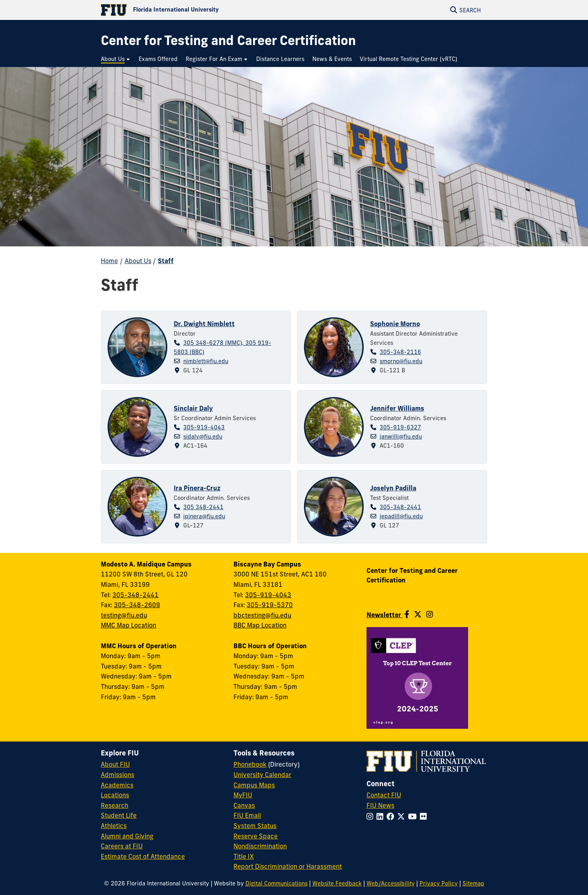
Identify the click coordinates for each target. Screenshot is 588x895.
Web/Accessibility (391, 883)
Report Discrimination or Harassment (288, 866)
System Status (255, 826)
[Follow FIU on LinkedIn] (381, 816)
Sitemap (473, 883)
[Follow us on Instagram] (430, 614)
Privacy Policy (439, 883)
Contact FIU (384, 795)
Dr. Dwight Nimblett (204, 324)
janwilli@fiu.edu (401, 437)
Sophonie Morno (395, 324)
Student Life (119, 815)
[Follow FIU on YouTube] (414, 816)
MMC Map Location (128, 625)
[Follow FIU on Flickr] (425, 816)
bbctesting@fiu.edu (262, 615)
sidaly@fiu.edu (203, 437)
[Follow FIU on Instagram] (371, 816)
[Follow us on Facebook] (407, 614)
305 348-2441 (203, 507)
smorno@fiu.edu (401, 361)
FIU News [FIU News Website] (380, 805)
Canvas (244, 805)
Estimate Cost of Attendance (143, 856)
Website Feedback (337, 883)
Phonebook (250, 764)
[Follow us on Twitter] (418, 614)
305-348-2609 (137, 605)
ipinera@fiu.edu (204, 516)
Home (109, 261)
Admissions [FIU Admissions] (118, 775)
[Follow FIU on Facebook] (392, 816)
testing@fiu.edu (124, 615)
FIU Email (247, 815)
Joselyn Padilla (393, 488)
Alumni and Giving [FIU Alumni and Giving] (127, 836)
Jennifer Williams (397, 408)
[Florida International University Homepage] (197, 10)
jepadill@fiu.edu (401, 516)
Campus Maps (254, 785)
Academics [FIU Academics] (117, 785)
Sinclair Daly (193, 408)
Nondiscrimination (260, 846)
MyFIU (243, 795)
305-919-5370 (270, 605)
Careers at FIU (122, 846)
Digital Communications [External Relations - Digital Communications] (276, 883)
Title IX (244, 856)
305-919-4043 (204, 427)
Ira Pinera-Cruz (197, 488)
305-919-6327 (400, 427)
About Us (138, 261)
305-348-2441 (400, 507)
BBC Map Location (260, 625)
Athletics (114, 826)
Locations (115, 795)
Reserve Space (256, 836)
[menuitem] (116, 59)
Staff (166, 261)
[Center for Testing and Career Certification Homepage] (228, 40)
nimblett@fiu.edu (206, 361)
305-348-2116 (400, 352)
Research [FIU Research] (115, 805)
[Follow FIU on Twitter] (403, 816)
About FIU (115, 764)
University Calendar (262, 775)
